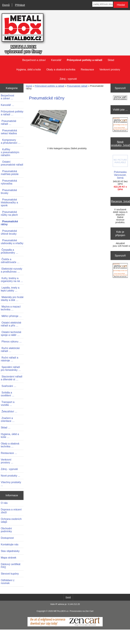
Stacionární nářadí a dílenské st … (12, 378)
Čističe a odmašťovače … (10, 261)
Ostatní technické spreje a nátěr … (11, 334)
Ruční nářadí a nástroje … (10, 359)
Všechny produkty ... (11, 484)
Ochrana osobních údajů (11, 520)
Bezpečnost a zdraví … (7, 97)
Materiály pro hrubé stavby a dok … (12, 299)
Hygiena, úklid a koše (29, 70)
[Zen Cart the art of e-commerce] (120, 98)
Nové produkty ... (10, 476)
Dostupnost (7, 538)
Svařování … (9, 386)
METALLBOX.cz (61, 611)
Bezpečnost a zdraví (34, 60)
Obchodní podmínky (6, 530)
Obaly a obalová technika (61, 70)
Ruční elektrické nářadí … (10, 350)
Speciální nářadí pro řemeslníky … (11, 369)
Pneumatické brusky (9, 192)
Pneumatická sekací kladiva (9, 132)
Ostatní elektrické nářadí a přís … (11, 324)
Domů (6, 5)
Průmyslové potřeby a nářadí (49, 86)
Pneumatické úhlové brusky (9, 232)
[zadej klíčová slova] (103, 4)
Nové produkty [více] (120, 143)
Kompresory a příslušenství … (11, 141)
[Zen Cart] (65, 626)
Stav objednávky (10, 551)
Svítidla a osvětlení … (8, 394)
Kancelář (56, 60)
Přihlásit (20, 5)
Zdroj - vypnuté (68, 79)
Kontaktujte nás (10, 544)
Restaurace (87, 70)
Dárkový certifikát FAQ (11, 566)
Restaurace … (9, 453)
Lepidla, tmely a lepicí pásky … (10, 289)
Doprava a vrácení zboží (11, 511)
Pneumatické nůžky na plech (9, 213)
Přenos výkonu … (11, 342)
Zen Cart (89, 611)
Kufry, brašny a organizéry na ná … (12, 280)
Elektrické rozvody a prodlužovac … (12, 270)
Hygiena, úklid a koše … (10, 436)
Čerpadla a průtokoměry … (10, 251)
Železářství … (9, 412)
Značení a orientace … (8, 420)
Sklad (111, 60)
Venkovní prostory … (7, 461)
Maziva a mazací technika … (11, 308)
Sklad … (6, 428)
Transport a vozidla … (8, 403)
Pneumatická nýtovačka (9, 182)
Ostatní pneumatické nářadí (12, 163)
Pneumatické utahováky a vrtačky (12, 242)
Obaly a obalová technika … (10, 445)
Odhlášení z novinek (8, 582)
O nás (4, 503)
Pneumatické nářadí (77, 86)
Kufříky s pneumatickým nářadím (10, 152)
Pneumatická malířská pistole (10, 173)
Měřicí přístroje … (11, 316)
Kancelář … (7, 105)
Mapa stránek (9, 558)
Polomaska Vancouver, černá (120, 167)
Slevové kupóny (10, 574)
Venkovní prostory (110, 70)
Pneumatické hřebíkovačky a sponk (9, 203)
